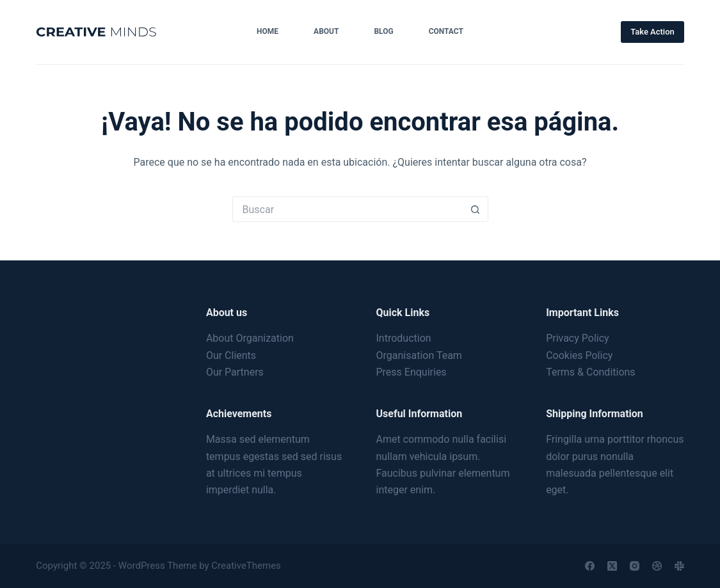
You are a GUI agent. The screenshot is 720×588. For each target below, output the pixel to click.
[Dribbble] (657, 566)
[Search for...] (348, 209)
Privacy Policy (578, 338)
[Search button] (476, 209)
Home (268, 31)
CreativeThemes (246, 566)
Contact (446, 31)
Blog (383, 31)
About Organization (250, 338)
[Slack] (679, 566)
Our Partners (235, 372)
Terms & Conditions (591, 372)
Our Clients (231, 355)
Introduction (404, 338)
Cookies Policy (579, 355)
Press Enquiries (412, 372)
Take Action (652, 32)
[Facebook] (590, 566)
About (326, 31)
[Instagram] (635, 566)
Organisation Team (419, 355)
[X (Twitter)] (612, 566)
